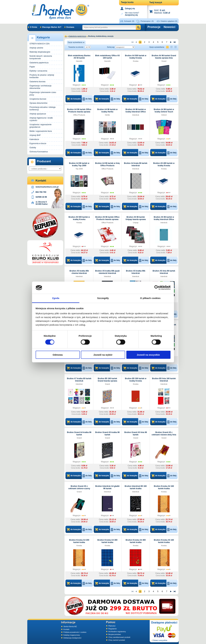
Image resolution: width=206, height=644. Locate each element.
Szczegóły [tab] (103, 298)
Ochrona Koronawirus (39, 152)
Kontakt (66, 629)
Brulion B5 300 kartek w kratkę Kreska (136, 380)
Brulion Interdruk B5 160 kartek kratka (136, 487)
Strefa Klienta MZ (70, 626)
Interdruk (136, 115)
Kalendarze (34, 139)
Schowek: (129, 21)
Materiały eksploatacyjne (40, 52)
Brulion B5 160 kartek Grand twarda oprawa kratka (107, 381)
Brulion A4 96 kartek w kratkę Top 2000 (79, 164)
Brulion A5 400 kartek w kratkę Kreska (164, 164)
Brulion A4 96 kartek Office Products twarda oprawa (79, 111)
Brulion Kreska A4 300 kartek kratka (107, 541)
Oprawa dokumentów (38, 103)
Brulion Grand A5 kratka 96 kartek (107, 434)
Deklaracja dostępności (72, 638)
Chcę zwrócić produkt (117, 640)
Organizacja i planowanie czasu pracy (43, 94)
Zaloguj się (130, 9)
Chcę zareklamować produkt (119, 637)
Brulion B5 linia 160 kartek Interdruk (164, 380)
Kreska (136, 61)
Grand (164, 61)
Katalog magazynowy (72, 635)
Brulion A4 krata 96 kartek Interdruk (136, 164)
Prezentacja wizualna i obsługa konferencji (43, 108)
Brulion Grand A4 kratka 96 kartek (79, 434)
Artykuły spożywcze (38, 114)
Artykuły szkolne (36, 48)
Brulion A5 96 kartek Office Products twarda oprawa (107, 218)
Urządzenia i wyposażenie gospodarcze (40, 126)
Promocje (154, 27)
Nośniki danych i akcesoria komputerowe (41, 57)
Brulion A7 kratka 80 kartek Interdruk (79, 380)
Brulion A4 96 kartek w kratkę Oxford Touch (164, 111)
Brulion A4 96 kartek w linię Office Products (107, 164)
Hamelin (79, 61)
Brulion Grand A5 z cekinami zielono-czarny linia (79, 489)
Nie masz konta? (132, 14)
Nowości (169, 27)
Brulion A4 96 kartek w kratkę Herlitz (107, 111)
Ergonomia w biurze (38, 143)
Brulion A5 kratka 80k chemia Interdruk (79, 272)
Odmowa (58, 355)
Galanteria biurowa (37, 82)
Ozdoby (33, 148)
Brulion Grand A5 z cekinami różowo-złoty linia (164, 434)
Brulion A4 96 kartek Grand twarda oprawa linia (164, 57)
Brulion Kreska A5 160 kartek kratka (164, 541)
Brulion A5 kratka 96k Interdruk (136, 272)
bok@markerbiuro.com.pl (47, 187)
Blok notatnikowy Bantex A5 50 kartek (79, 57)
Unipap (136, 223)
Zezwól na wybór (103, 355)
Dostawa (70, 27)
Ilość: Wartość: (162, 11)
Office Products (79, 115)
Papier (32, 67)
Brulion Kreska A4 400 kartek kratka (136, 541)
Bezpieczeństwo (115, 634)
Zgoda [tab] (56, 298)
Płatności (112, 626)
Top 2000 (79, 169)
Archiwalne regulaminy (117, 632)
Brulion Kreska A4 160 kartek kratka (164, 487)
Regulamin (113, 629)
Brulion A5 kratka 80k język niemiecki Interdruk (107, 272)
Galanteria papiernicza (39, 63)
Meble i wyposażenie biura (41, 131)
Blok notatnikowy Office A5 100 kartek (107, 57)
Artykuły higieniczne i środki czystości (41, 119)
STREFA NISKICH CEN (40, 44)
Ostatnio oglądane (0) (169, 21)
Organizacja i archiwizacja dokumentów (40, 87)
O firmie (34, 27)
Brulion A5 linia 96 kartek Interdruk (164, 272)
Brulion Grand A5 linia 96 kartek (136, 434)
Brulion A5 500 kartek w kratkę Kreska (79, 218)
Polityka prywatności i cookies (75, 632)
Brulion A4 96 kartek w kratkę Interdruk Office (136, 111)
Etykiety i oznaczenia (38, 71)
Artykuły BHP (35, 135)
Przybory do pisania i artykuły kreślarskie (42, 76)
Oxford (164, 115)
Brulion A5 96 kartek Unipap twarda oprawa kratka (136, 219)
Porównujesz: (147, 21)
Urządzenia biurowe (38, 99)
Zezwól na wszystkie (148, 355)
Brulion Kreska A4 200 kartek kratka (79, 541)
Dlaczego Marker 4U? (52, 27)
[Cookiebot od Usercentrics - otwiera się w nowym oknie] (157, 288)
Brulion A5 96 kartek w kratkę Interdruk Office (164, 218)
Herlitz (107, 115)
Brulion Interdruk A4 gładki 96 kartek (107, 487)
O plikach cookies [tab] (150, 298)
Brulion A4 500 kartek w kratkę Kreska (136, 57)
